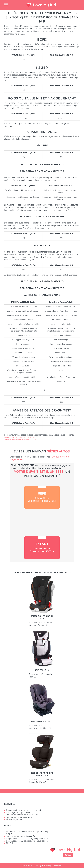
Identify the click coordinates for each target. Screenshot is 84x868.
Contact (68, 855)
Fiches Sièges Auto (14, 819)
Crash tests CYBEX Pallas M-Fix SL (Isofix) (21, 437)
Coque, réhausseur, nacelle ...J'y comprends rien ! (27, 839)
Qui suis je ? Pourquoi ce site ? (19, 812)
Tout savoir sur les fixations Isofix (21, 836)
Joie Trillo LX (42, 670)
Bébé (42, 497)
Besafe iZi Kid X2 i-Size (42, 722)
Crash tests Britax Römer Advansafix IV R (20, 439)
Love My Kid (45, 5)
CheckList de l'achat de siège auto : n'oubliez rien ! (27, 841)
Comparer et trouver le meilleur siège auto (24, 810)
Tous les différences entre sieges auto (22, 815)
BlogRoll (10, 843)
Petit (42, 523)
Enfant (42, 548)
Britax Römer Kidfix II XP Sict (42, 617)
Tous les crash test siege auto (19, 817)
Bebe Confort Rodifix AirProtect (42, 774)
